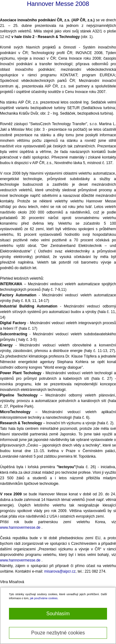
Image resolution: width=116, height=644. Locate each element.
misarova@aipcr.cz (60, 571)
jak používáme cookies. (44, 598)
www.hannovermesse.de (20, 527)
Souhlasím (58, 614)
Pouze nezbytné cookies (58, 633)
